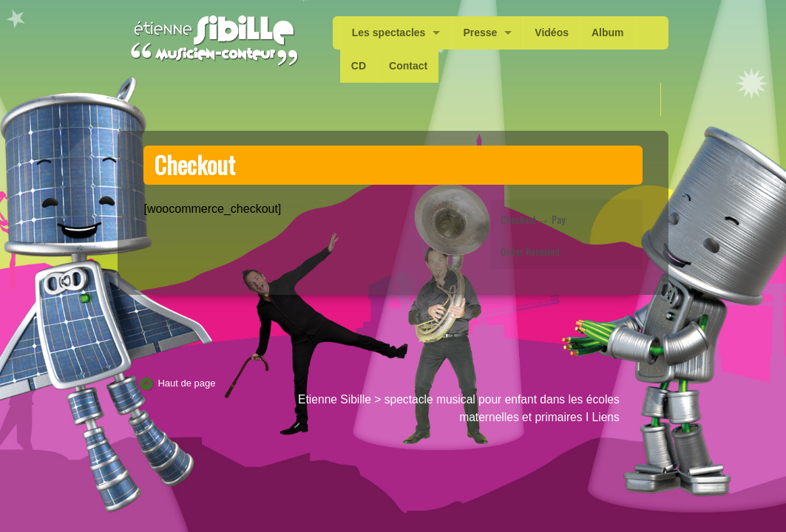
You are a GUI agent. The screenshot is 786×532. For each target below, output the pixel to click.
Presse (480, 33)
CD (359, 66)
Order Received (530, 251)
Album (608, 33)
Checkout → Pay (533, 219)
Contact (408, 66)
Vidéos (552, 33)
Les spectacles (389, 33)
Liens (606, 417)
